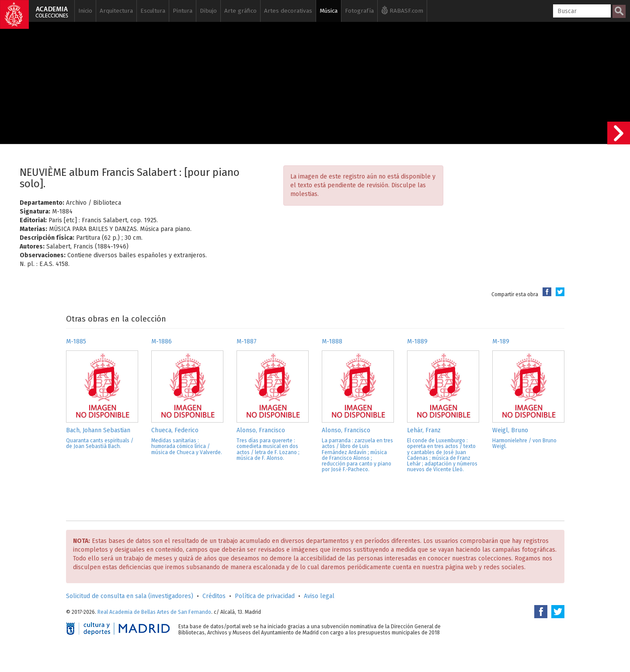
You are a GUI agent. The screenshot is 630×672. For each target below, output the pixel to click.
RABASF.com (402, 10)
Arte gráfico (240, 11)
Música (329, 11)
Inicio (85, 11)
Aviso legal (319, 596)
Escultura (153, 11)
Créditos (214, 596)
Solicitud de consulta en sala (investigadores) (130, 596)
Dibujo (208, 11)
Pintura (183, 11)
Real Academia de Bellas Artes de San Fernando (154, 612)
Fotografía (359, 11)
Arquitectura (116, 11)
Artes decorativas (288, 11)
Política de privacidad (265, 596)
